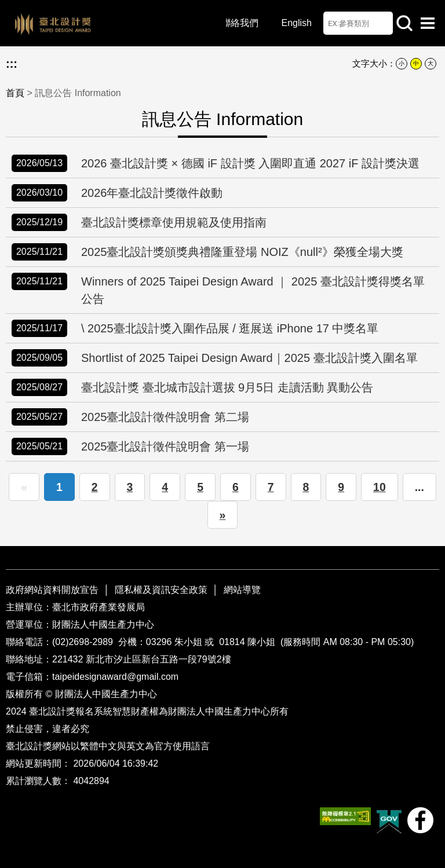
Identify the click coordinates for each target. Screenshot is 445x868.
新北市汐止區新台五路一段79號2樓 (158, 659)
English (297, 23)
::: (12, 64)
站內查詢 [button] (404, 23)
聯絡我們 (240, 23)
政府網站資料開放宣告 (53, 590)
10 (380, 487)
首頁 (15, 93)
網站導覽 (242, 590)
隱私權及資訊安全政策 (161, 590)
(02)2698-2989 (84, 642)
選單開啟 (428, 23)
